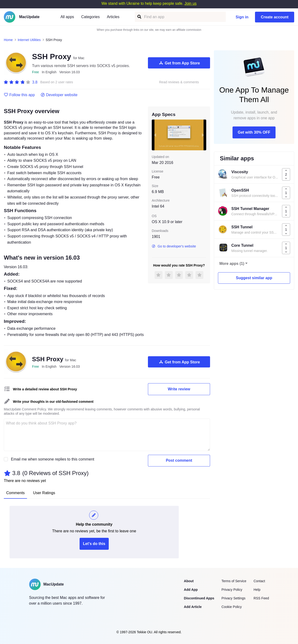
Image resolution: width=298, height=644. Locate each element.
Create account (275, 17)
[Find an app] (139, 17)
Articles (113, 17)
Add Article (193, 607)
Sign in (242, 17)
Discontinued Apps (199, 598)
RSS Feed (261, 598)
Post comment (179, 460)
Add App (191, 590)
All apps (67, 17)
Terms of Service (234, 581)
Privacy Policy (232, 590)
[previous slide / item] (155, 135)
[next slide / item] (203, 135)
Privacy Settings (233, 598)
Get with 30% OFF (254, 132)
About (189, 581)
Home (8, 40)
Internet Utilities (29, 40)
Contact (259, 581)
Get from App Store (179, 63)
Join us (191, 3)
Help (257, 590)
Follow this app (19, 95)
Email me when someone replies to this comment (53, 459)
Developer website (59, 95)
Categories (90, 17)
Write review (179, 389)
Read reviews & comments (179, 82)
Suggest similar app (254, 278)
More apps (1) (232, 264)
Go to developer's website (174, 246)
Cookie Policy (232, 607)
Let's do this (94, 544)
